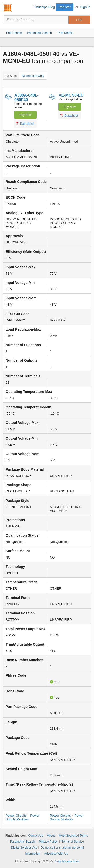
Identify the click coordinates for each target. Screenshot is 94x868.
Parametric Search (22, 842)
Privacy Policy (48, 842)
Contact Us (35, 836)
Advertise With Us (56, 854)
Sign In (85, 7)
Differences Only (33, 76)
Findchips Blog (44, 7)
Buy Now (25, 115)
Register (65, 7)
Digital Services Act (24, 848)
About (51, 836)
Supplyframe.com (67, 861)
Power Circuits (16, 815)
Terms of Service (73, 842)
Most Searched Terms (73, 836)
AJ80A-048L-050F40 (26, 98)
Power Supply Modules (22, 817)
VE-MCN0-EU (71, 95)
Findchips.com (8, 8)
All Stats (11, 76)
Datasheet (25, 123)
